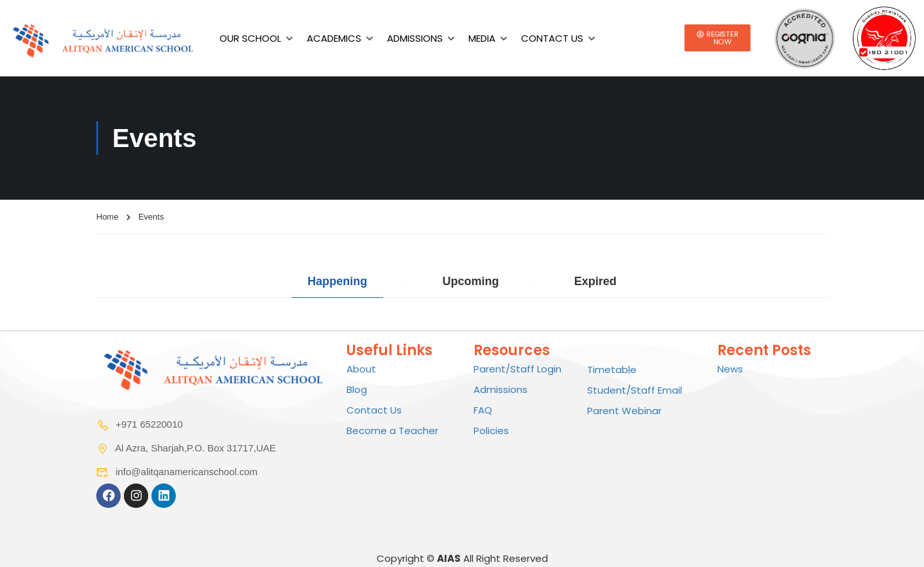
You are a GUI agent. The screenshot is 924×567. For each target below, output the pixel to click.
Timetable (612, 370)
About (361, 369)
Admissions (415, 38)
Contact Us (552, 38)
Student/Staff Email (635, 390)
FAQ (483, 410)
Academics (334, 38)
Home (107, 217)
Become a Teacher (392, 431)
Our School (250, 38)
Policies (491, 431)
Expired (595, 282)
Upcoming (470, 282)
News (730, 369)
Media (482, 38)
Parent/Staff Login (518, 369)
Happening (337, 282)
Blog (357, 389)
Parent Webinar (624, 411)
